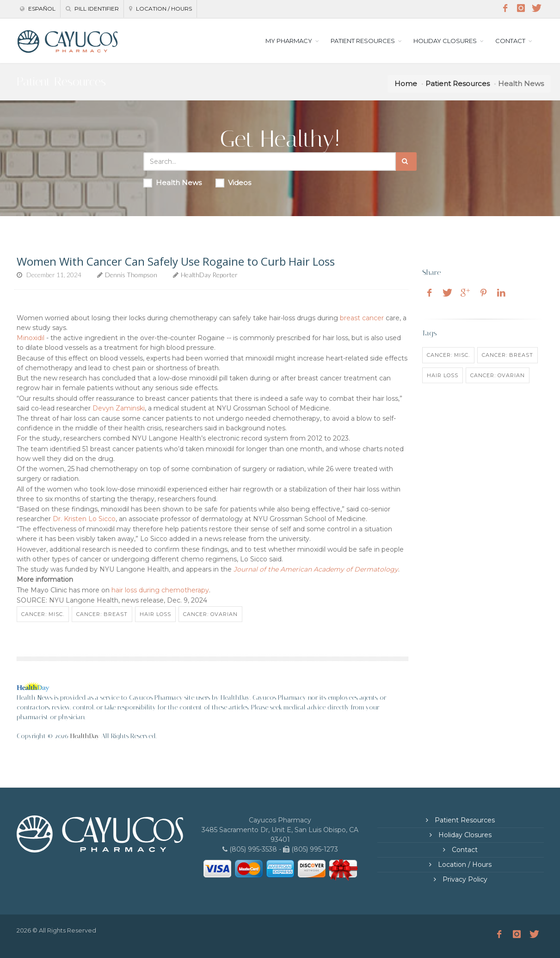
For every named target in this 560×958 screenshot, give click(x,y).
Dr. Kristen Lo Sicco (84, 519)
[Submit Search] (406, 162)
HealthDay (85, 736)
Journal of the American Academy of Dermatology (316, 569)
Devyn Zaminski (119, 408)
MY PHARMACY (289, 41)
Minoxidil (31, 338)
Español (38, 9)
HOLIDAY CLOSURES (445, 41)
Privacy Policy (464, 879)
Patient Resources (458, 84)
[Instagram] (521, 8)
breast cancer (362, 318)
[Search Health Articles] (270, 162)
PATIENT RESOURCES (363, 41)
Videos (233, 183)
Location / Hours (160, 9)
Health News (172, 183)
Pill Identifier (92, 9)
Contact (464, 850)
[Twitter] (537, 8)
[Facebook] (505, 8)
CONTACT (510, 41)
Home (406, 84)
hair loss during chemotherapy (160, 590)
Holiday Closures (464, 835)
